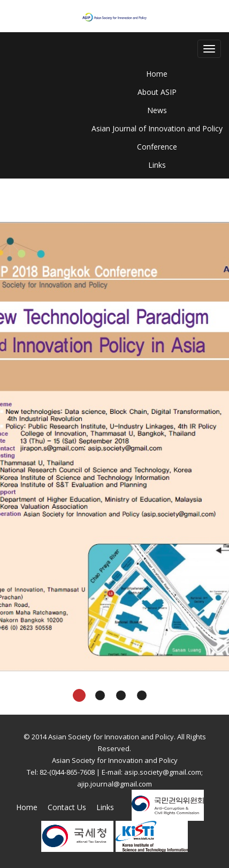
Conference (157, 147)
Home (157, 74)
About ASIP (157, 92)
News (157, 110)
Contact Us (67, 807)
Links (157, 165)
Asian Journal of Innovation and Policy (157, 128)
